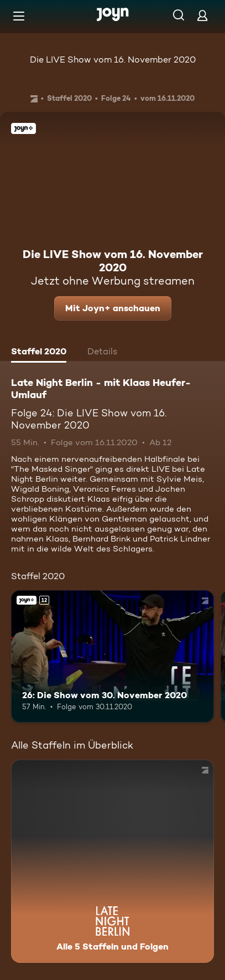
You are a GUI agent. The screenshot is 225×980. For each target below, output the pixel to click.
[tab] (39, 353)
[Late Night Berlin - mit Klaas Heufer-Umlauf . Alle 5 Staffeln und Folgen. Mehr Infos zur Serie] (112, 861)
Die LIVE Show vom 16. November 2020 (113, 60)
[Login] (202, 15)
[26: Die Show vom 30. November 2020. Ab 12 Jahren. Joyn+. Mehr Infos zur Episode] (112, 656)
